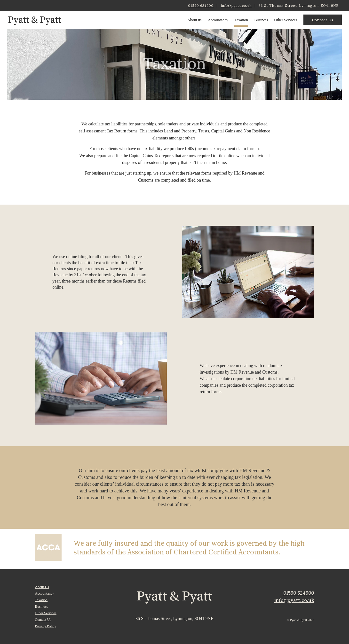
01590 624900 (201, 6)
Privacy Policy (46, 626)
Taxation (241, 20)
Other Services (286, 20)
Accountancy (218, 20)
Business (261, 20)
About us (194, 20)
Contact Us (323, 20)
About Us (42, 587)
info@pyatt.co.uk (236, 6)
